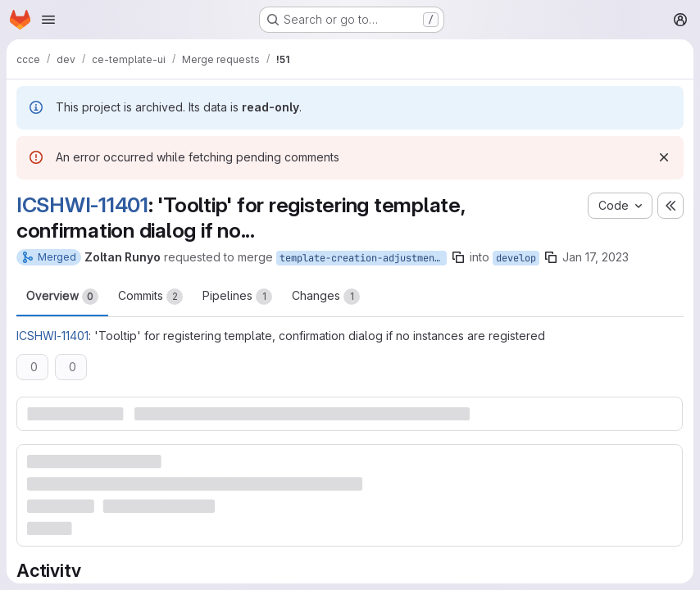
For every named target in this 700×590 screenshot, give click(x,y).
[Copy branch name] (458, 257)
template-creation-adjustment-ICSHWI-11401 (363, 258)
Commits (150, 297)
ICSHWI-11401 (82, 205)
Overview (62, 297)
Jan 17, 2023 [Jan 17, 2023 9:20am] (595, 257)
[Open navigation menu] (48, 20)
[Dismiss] (664, 157)
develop (516, 258)
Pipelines (237, 297)
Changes (326, 297)
